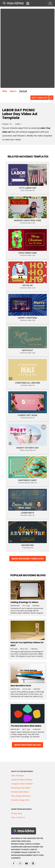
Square (13, 91)
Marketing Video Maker (21, 788)
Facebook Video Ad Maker (22, 780)
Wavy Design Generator (21, 796)
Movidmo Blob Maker (20, 792)
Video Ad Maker (18, 776)
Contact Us (21, 817)
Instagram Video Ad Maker (22, 784)
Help (13, 817)
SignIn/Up (50, 3)
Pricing (14, 813)
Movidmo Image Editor (20, 800)
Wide (5, 91)
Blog (20, 813)
